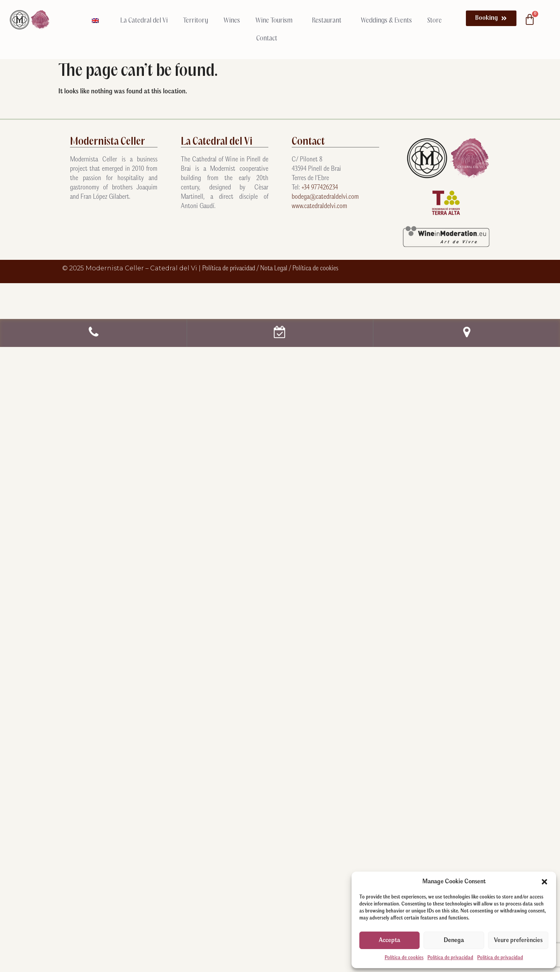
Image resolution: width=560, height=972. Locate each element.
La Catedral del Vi (144, 21)
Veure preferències (518, 940)
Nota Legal (275, 269)
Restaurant (329, 21)
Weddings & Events (386, 21)
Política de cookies (404, 958)
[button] (544, 882)
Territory (196, 21)
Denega (454, 940)
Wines (232, 21)
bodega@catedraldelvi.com (325, 197)
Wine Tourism (276, 21)
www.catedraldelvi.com (319, 206)
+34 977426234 (320, 188)
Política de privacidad (450, 958)
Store (435, 21)
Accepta (389, 940)
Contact (267, 39)
